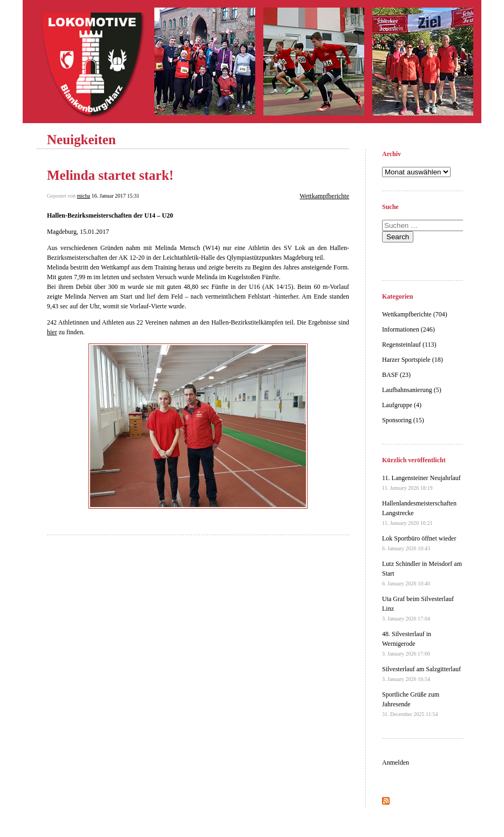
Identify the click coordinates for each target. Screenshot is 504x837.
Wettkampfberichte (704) (415, 314)
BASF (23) (396, 375)
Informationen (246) (408, 329)
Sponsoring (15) (403, 420)
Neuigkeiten (81, 140)
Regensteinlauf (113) (409, 345)
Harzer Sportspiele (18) (413, 360)
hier (52, 332)
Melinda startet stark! (110, 175)
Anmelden (396, 762)
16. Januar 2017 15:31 (115, 196)
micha (84, 196)
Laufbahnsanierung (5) (412, 390)
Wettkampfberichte (324, 196)
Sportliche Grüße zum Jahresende (411, 704)
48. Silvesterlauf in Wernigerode (407, 643)
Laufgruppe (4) (402, 405)
